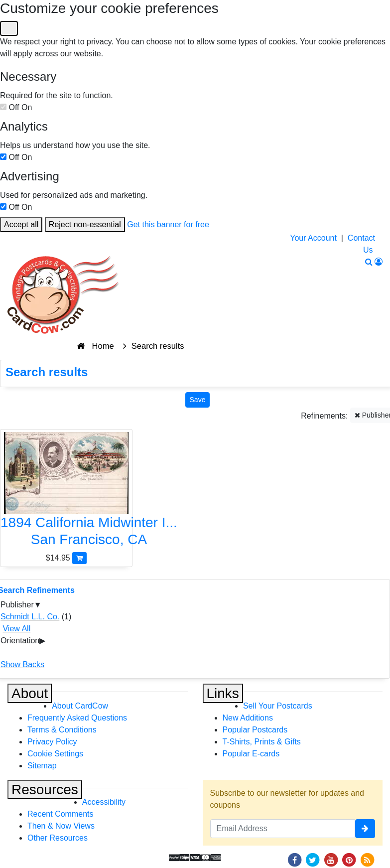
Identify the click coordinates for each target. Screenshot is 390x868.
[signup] (365, 829)
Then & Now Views (61, 826)
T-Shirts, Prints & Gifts (262, 742)
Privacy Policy (52, 742)
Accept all (21, 224)
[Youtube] (331, 859)
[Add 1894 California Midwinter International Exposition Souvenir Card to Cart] (79, 558)
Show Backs (22, 664)
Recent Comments (61, 814)
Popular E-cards (251, 754)
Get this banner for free (168, 224)
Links (223, 693)
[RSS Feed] (367, 859)
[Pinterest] (349, 859)
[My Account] (379, 262)
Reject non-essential (85, 224)
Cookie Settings (55, 754)
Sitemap (42, 766)
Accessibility (104, 802)
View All (16, 629)
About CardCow (80, 706)
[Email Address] (283, 829)
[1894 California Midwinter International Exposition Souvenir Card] (66, 492)
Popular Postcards (255, 730)
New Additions (248, 718)
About (30, 693)
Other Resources (58, 838)
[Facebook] (294, 859)
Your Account (313, 238)
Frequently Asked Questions (77, 718)
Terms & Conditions (62, 730)
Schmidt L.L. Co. (30, 617)
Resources (45, 790)
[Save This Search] (198, 400)
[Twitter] (313, 859)
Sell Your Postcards (278, 706)
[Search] (369, 262)
